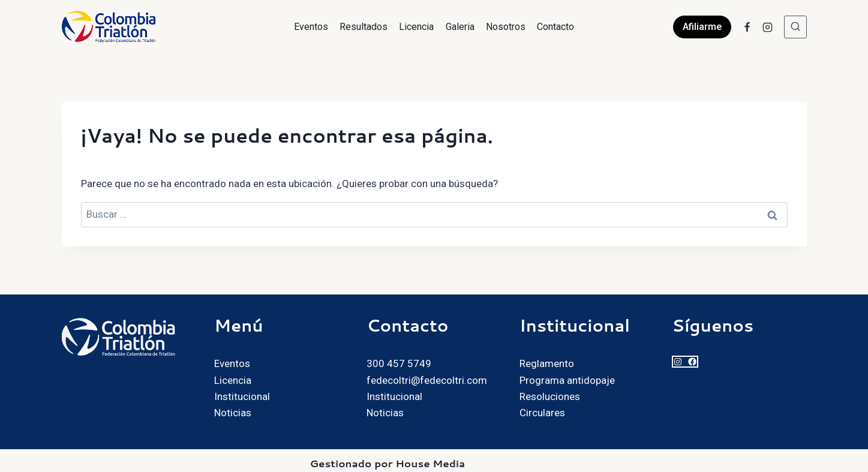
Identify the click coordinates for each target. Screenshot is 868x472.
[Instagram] (768, 27)
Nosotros (506, 27)
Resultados (364, 27)
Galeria (460, 27)
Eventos (311, 27)
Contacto (555, 27)
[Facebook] (747, 27)
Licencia (416, 27)
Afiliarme (702, 27)
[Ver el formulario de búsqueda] (795, 27)
